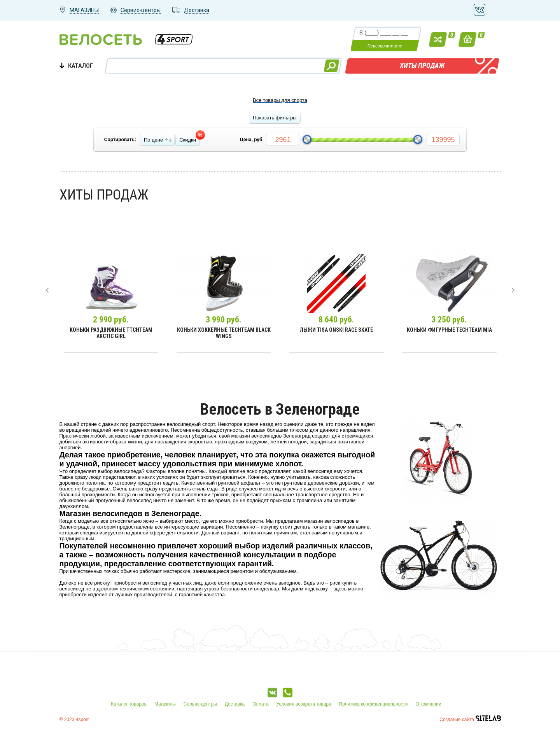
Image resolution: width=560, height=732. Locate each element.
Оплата (260, 704)
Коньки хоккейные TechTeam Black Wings (224, 333)
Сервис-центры (200, 704)
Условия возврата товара (304, 704)
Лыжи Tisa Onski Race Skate (336, 330)
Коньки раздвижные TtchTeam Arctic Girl (111, 333)
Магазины (165, 704)
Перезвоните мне (385, 46)
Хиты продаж (422, 66)
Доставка (235, 704)
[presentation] (47, 290)
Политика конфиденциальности (374, 704)
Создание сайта (470, 720)
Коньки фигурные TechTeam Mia (449, 330)
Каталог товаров (129, 704)
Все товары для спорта (280, 100)
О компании (429, 704)
